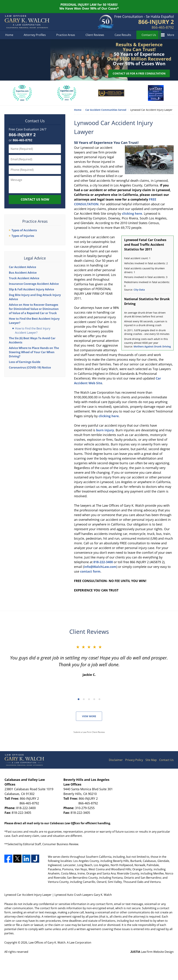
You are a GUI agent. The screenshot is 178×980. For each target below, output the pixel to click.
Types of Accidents (24, 230)
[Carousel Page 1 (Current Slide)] (79, 699)
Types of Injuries (23, 236)
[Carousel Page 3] (89, 699)
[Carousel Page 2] (84, 699)
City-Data (139, 290)
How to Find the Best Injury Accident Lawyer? (33, 331)
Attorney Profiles (35, 35)
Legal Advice (35, 258)
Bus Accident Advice (23, 273)
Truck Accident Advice (24, 278)
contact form (90, 571)
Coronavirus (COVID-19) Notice (30, 367)
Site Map (151, 760)
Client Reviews (95, 35)
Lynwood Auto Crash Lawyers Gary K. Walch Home (27, 22)
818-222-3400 (103, 562)
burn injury (105, 430)
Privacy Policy (134, 760)
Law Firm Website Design (152, 952)
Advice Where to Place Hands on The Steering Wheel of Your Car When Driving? (34, 352)
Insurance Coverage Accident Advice (34, 284)
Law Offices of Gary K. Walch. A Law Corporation (60, 943)
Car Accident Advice (22, 267)
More (171, 35)
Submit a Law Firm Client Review (89, 732)
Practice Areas (66, 35)
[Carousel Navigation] (89, 699)
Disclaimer (116, 760)
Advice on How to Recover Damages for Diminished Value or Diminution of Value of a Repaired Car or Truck (34, 309)
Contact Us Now (35, 199)
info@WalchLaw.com (100, 567)
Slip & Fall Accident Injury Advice (31, 289)
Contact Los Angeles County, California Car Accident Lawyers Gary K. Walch (144, 22)
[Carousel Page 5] (99, 699)
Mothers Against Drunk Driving (152, 346)
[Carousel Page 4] (94, 699)
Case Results (123, 35)
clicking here (132, 213)
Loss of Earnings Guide (25, 362)
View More (89, 716)
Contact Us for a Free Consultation (139, 73)
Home (9, 35)
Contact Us (149, 35)
